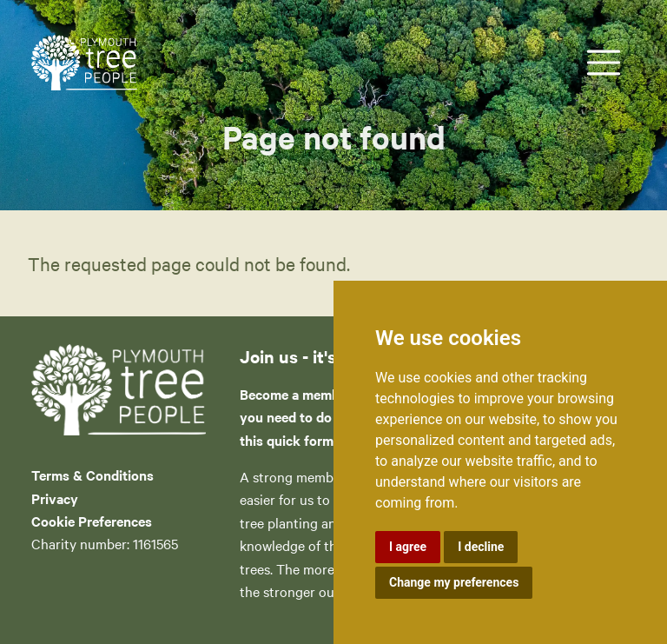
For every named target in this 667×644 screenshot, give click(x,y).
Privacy (55, 498)
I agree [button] (408, 547)
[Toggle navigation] (604, 63)
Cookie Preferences (92, 521)
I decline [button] (481, 547)
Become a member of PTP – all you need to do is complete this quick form (333, 417)
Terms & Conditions (92, 475)
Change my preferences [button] (454, 582)
